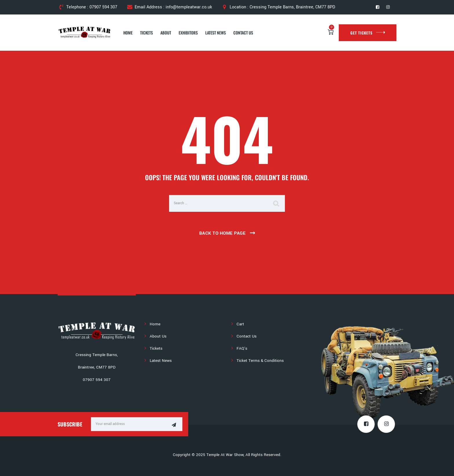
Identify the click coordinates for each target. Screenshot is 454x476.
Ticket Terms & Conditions (260, 361)
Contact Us (243, 33)
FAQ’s (242, 348)
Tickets (147, 33)
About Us (158, 336)
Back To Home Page (223, 233)
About (166, 33)
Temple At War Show (225, 455)
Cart (240, 324)
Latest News (216, 33)
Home (128, 33)
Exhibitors (188, 33)
